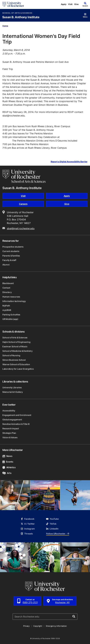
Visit (70, 4)
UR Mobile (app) (10, 319)
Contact (6, 288)
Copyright (38, 626)
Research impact (11, 428)
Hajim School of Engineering (16, 342)
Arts (7, 473)
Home (5, 26)
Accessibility (9, 411)
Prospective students (13, 247)
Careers (23, 204)
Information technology (14, 301)
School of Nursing (11, 355)
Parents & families (11, 256)
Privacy (26, 626)
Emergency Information (56, 626)
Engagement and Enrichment (17, 415)
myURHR (7, 310)
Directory (7, 292)
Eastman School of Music (15, 346)
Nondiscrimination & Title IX (16, 424)
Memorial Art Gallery (13, 392)
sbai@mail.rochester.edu (21, 228)
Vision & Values (10, 437)
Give (76, 4)
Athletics (9, 467)
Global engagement (12, 420)
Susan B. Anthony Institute (21, 17)
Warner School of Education (16, 364)
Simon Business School (14, 360)
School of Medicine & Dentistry (17, 351)
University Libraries (12, 387)
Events (8, 462)
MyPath (6, 306)
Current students (11, 251)
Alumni (6, 265)
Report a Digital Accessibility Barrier (69, 162)
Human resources (11, 297)
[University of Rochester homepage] (13, 4)
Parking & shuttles (11, 315)
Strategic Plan (9, 433)
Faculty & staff (9, 260)
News (7, 456)
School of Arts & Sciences (17, 13)
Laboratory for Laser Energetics (18, 369)
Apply (64, 4)
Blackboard (8, 283)
